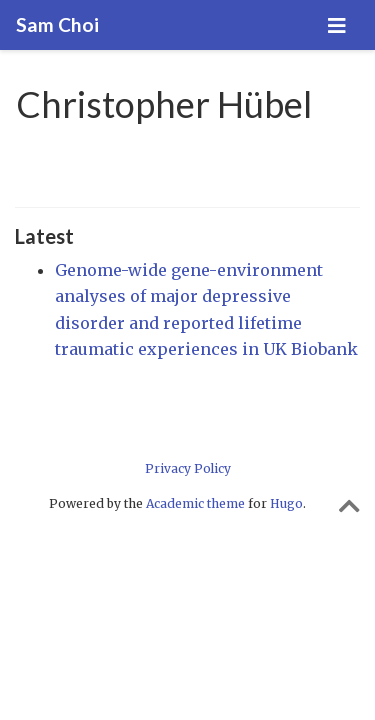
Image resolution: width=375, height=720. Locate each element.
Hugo (286, 503)
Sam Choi (57, 24)
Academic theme (195, 503)
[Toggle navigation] (337, 25)
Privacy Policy (188, 468)
